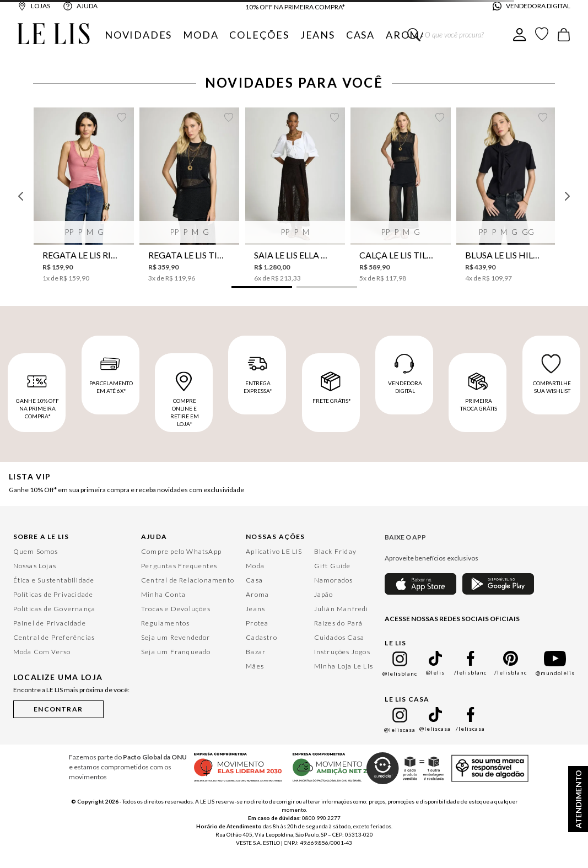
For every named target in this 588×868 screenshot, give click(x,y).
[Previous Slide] (21, 196)
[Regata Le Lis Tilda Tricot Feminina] (189, 195)
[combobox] (460, 35)
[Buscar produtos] (414, 35)
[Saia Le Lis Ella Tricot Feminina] (295, 195)
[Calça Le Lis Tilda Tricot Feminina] (400, 195)
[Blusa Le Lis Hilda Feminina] (506, 195)
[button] (262, 287)
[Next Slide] (567, 196)
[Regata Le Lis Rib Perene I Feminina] (83, 195)
